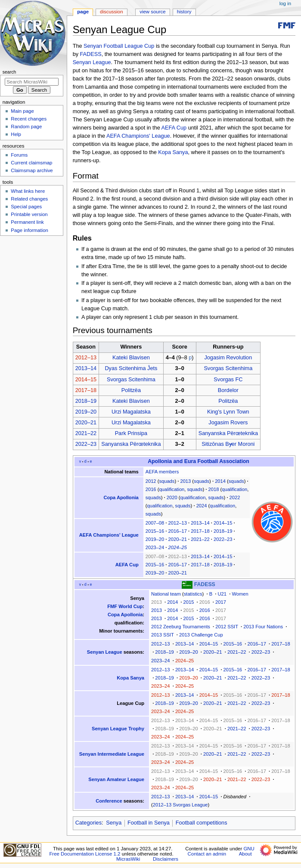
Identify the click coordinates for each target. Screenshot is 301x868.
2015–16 (155, 531)
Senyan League (92, 62)
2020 (172, 497)
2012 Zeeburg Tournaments (181, 627)
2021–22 (86, 433)
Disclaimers (166, 859)
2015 (189, 602)
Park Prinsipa (131, 433)
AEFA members (162, 472)
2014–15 (86, 380)
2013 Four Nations (263, 627)
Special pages (26, 207)
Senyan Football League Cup (119, 46)
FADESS (91, 54)
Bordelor (228, 390)
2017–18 (86, 390)
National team (166, 594)
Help (16, 134)
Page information (29, 230)
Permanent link (27, 222)
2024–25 (178, 547)
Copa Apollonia (121, 497)
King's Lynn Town (228, 412)
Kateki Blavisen (131, 358)
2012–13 (86, 358)
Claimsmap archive (32, 170)
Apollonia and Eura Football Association (199, 461)
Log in (285, 3)
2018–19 (86, 401)
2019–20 (86, 412)
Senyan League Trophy (118, 729)
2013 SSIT (163, 635)
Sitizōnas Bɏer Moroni (228, 444)
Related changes (29, 199)
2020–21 (86, 423)
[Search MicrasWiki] (32, 82)
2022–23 (86, 444)
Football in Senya (149, 823)
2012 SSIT (227, 627)
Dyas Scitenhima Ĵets (131, 368)
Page (83, 12)
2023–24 (155, 547)
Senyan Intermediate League (112, 754)
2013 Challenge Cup (201, 635)
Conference (109, 801)
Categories (88, 823)
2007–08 (155, 523)
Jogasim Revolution (228, 358)
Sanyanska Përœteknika (228, 433)
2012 (151, 481)
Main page (22, 111)
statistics (193, 594)
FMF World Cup (125, 606)
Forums (19, 155)
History (184, 12)
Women (240, 594)
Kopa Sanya (173, 152)
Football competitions (202, 823)
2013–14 (86, 368)
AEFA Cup (174, 128)
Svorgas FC (228, 380)
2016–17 (178, 531)
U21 (222, 594)
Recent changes (29, 119)
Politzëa (131, 390)
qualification (172, 489)
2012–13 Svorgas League (180, 805)
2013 (185, 481)
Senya (114, 823)
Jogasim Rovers (228, 423)
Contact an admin (207, 854)
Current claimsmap (31, 163)
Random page (26, 127)
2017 (221, 602)
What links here (28, 191)
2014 (220, 481)
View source (152, 12)
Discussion (111, 12)
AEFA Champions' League (138, 136)
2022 (235, 497)
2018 (214, 489)
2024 (202, 506)
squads (167, 481)
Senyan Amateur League (116, 779)
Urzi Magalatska (131, 412)
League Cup (130, 703)
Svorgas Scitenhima (228, 368)
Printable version (29, 214)
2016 (151, 489)
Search (9, 72)
